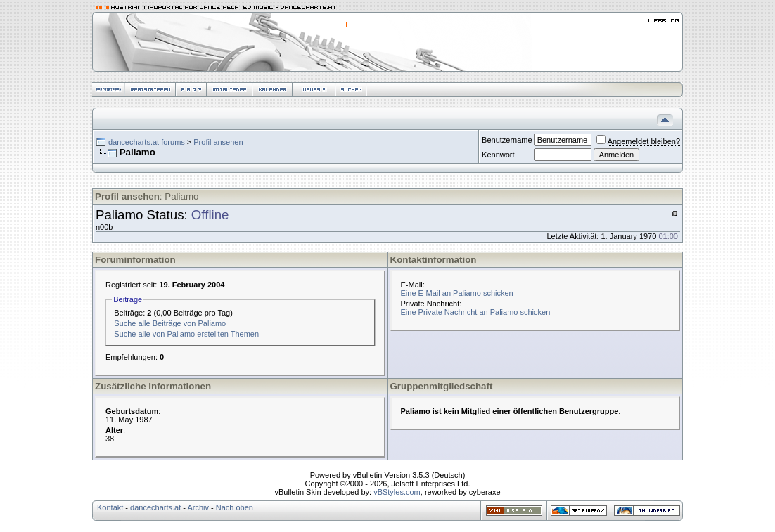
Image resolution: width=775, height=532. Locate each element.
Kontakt (110, 507)
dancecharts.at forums (147, 142)
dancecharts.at (155, 507)
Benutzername (507, 140)
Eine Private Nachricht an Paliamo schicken (476, 312)
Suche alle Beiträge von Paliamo (170, 323)
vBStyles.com (397, 492)
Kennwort (498, 155)
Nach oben (235, 507)
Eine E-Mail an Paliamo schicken (457, 293)
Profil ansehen (218, 142)
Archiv (198, 507)
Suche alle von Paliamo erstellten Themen (186, 334)
